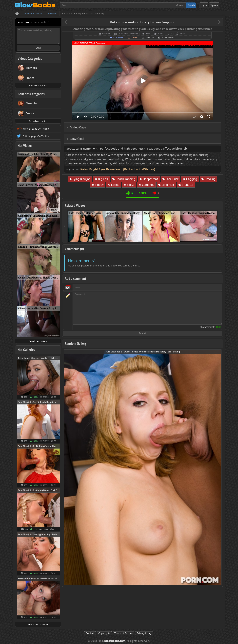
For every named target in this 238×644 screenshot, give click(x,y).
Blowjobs (106, 34)
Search (191, 5)
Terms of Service (124, 633)
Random (150, 38)
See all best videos (38, 341)
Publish (143, 334)
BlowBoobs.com (115, 641)
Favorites (118, 38)
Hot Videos (25, 146)
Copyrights (104, 633)
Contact (90, 633)
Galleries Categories (31, 94)
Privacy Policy (144, 633)
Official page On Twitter (36, 136)
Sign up (214, 5)
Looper (134, 38)
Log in (204, 5)
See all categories (38, 86)
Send (38, 48)
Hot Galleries (26, 350)
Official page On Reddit (36, 129)
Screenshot (168, 38)
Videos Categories (30, 58)
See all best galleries (38, 625)
